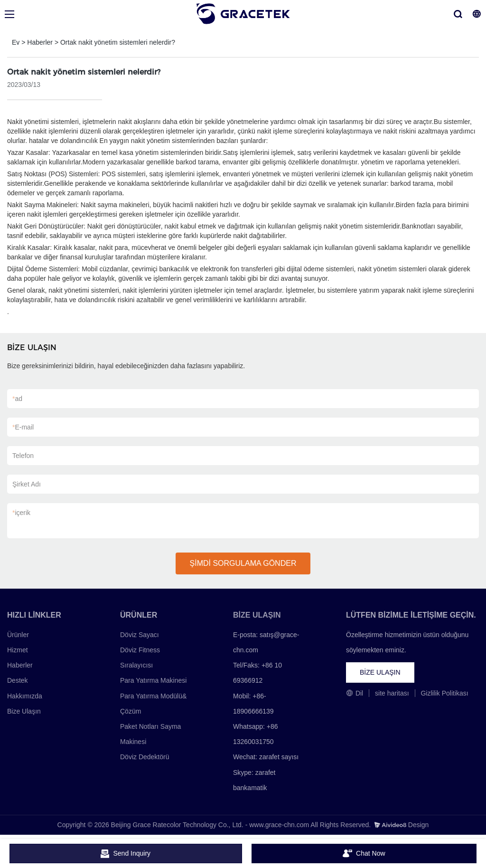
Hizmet (18, 650)
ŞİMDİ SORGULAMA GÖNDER (243, 563)
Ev (16, 42)
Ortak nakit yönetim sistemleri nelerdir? (118, 42)
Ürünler (18, 635)
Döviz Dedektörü (145, 757)
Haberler (40, 42)
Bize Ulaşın (24, 711)
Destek (18, 680)
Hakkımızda (25, 696)
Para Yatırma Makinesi (153, 680)
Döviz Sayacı (140, 635)
